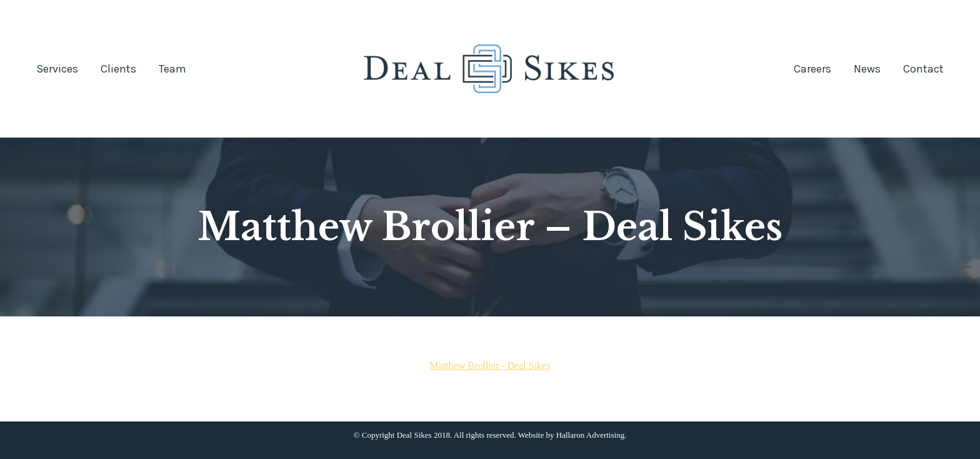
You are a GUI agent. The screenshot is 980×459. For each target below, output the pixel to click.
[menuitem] (57, 69)
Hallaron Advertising (590, 435)
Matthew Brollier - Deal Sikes (490, 366)
